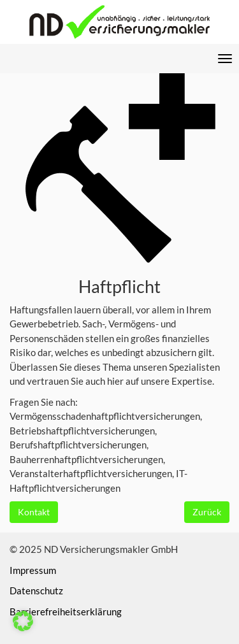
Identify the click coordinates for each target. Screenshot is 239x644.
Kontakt (34, 512)
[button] (23, 621)
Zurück (207, 512)
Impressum (33, 570)
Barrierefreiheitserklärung (66, 612)
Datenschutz (36, 590)
